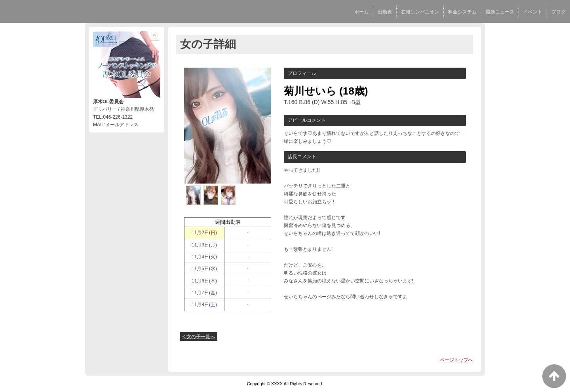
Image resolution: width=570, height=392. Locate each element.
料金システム (462, 12)
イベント (533, 12)
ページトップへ (456, 360)
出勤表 (385, 12)
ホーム (361, 12)
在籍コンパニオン (420, 12)
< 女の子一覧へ (199, 337)
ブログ (559, 12)
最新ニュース (500, 12)
